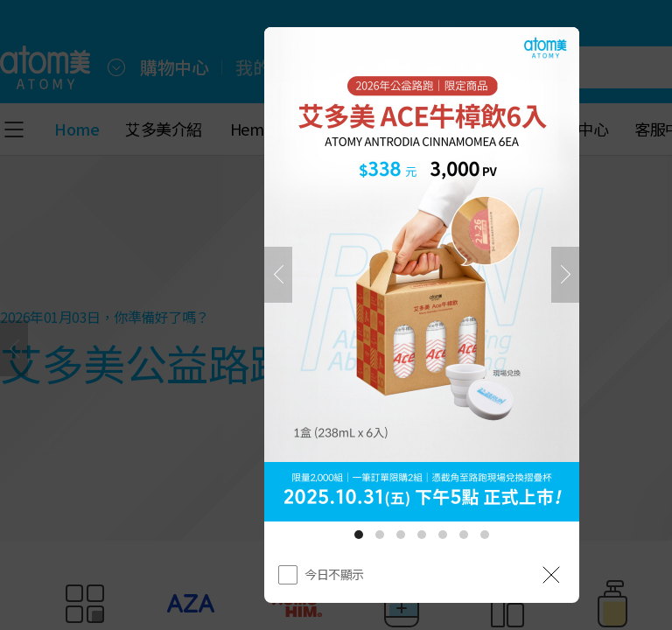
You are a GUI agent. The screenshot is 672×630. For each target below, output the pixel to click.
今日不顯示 (334, 574)
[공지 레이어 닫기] (551, 575)
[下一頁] (565, 275)
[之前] (278, 275)
